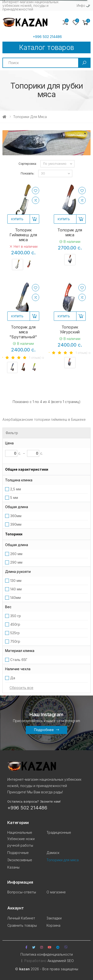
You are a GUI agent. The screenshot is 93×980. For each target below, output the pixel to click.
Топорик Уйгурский (70, 330)
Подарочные (18, 853)
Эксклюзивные (20, 860)
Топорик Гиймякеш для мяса (23, 235)
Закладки (54, 918)
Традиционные (59, 832)
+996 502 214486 (47, 37)
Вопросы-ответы (22, 892)
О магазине (56, 892)
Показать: (28, 173)
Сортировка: (28, 164)
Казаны (13, 867)
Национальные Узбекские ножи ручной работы (21, 839)
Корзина (53, 925)
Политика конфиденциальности (47, 954)
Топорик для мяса (70, 232)
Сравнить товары (22, 925)
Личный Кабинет (21, 918)
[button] (85, 23)
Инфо (81, 5)
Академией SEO (61, 961)
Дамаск (53, 853)
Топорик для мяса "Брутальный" (23, 332)
